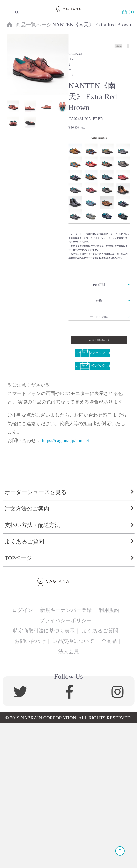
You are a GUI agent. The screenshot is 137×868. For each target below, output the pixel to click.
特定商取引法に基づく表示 (44, 776)
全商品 (109, 786)
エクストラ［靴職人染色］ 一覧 (99, 461)
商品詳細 (99, 345)
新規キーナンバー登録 (66, 755)
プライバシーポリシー (66, 765)
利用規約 (109, 755)
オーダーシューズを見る (36, 637)
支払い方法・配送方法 (32, 670)
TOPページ (18, 703)
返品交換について (74, 786)
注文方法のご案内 (27, 653)
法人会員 (68, 796)
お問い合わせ (30, 786)
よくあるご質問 (24, 686)
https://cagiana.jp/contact (65, 575)
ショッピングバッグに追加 (93, 481)
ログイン (23, 755)
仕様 (99, 383)
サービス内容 (99, 421)
